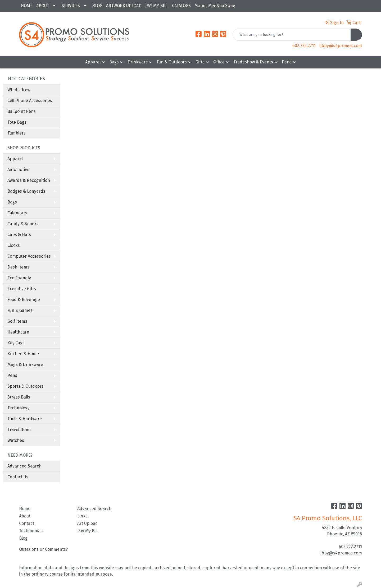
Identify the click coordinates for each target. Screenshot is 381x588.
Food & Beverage (24, 300)
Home (25, 509)
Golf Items (17, 321)
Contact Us (18, 477)
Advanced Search (24, 466)
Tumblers (17, 133)
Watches (16, 440)
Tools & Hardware (25, 419)
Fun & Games (20, 310)
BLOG (97, 6)
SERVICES (71, 6)
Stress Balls (19, 397)
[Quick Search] (292, 35)
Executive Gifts (22, 289)
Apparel (93, 62)
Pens (287, 62)
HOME (27, 6)
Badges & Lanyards (26, 191)
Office (219, 62)
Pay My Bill (87, 531)
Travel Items (19, 430)
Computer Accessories (29, 256)
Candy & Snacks (23, 224)
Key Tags (16, 343)
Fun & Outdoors (172, 62)
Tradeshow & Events (253, 62)
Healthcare (18, 332)
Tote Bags (17, 122)
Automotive (18, 170)
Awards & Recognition (29, 180)
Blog (23, 538)
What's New (19, 90)
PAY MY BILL (157, 6)
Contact (27, 523)
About (25, 516)
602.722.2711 (304, 46)
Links (82, 516)
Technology (19, 408)
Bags (114, 62)
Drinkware (138, 62)
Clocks (14, 245)
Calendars (17, 213)
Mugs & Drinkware (25, 365)
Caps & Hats (19, 235)
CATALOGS (181, 6)
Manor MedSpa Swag (215, 6)
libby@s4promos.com (341, 46)
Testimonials (31, 531)
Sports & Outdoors (26, 386)
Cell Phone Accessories (30, 101)
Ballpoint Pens (22, 111)
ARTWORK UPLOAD (124, 6)
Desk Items (18, 267)
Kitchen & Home (23, 354)
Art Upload (88, 523)
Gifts (200, 62)
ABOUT (43, 6)
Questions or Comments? (43, 549)
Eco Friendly (19, 278)
